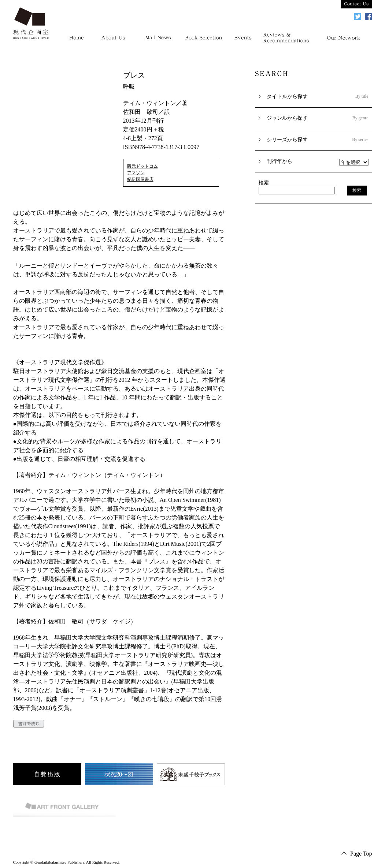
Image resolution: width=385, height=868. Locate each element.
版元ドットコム (142, 166)
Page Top (361, 854)
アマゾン (136, 173)
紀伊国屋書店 (140, 179)
